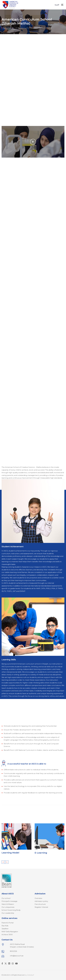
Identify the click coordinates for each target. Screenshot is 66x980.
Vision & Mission (8, 904)
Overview (38, 898)
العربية (57, 5)
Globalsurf (30, 975)
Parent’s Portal (8, 923)
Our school (6, 898)
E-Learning (41, 855)
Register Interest (41, 907)
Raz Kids (5, 926)
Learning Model (10, 854)
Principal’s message (9, 901)
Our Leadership (8, 913)
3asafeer (5, 929)
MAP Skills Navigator (10, 932)
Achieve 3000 (7, 935)
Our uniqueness (8, 907)
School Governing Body (11, 910)
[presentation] (3, 862)
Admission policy (41, 901)
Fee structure (40, 904)
